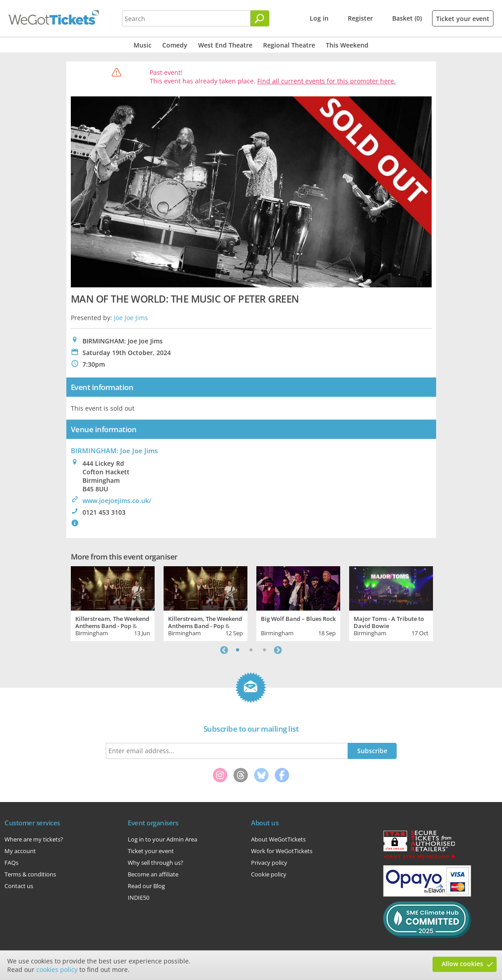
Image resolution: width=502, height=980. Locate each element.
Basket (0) (407, 18)
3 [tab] (264, 650)
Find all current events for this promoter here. (327, 81)
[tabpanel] (113, 603)
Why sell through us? (156, 863)
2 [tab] (251, 650)
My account (20, 851)
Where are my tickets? (34, 839)
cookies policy (57, 969)
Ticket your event (463, 19)
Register (360, 18)
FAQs (11, 863)
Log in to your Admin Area (162, 839)
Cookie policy (269, 874)
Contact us (19, 886)
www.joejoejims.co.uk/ (117, 501)
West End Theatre (225, 45)
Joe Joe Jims (131, 318)
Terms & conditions (30, 874)
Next (278, 650)
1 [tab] (238, 650)
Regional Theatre (289, 45)
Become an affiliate (153, 874)
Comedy (175, 45)
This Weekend (347, 45)
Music (143, 45)
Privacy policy (269, 863)
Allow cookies (462, 964)
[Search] (260, 18)
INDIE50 (138, 898)
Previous (224, 650)
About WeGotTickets (278, 839)
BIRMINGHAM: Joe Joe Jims (114, 451)
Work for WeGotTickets (282, 851)
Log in (319, 18)
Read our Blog (146, 886)
